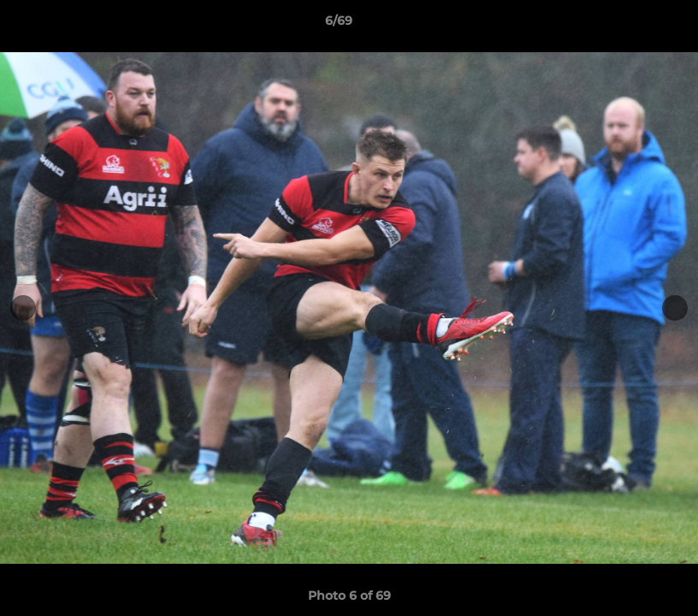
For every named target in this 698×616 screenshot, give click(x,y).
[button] (626, 25)
